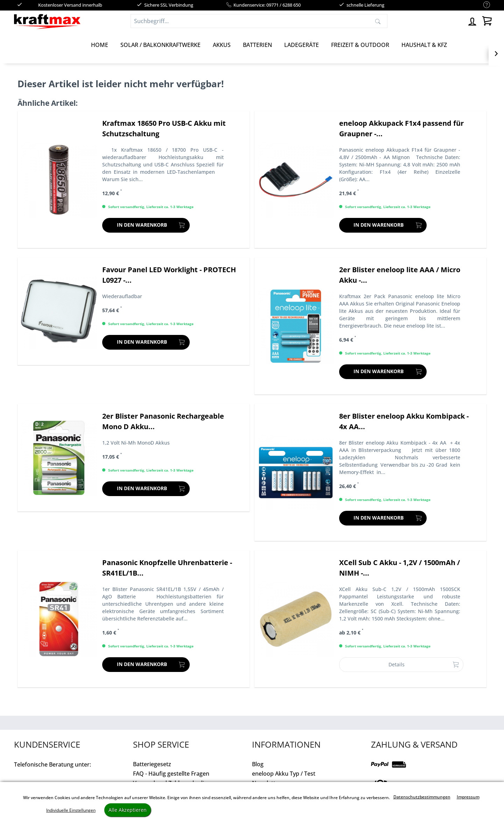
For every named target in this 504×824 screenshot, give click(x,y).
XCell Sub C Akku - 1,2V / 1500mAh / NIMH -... (400, 568)
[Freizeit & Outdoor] (360, 45)
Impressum (468, 797)
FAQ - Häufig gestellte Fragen (171, 774)
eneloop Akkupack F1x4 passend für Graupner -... (401, 128)
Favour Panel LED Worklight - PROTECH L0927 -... (169, 275)
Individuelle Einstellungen (71, 810)
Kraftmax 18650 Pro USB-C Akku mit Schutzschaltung (164, 128)
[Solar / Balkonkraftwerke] (160, 45)
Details (424, 663)
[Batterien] (257, 45)
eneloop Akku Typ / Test (284, 774)
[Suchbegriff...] (259, 21)
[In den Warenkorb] (146, 225)
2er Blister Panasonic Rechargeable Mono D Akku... (163, 421)
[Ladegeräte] (302, 45)
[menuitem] (483, 5)
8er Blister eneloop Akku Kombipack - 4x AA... (404, 421)
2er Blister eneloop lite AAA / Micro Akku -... (400, 275)
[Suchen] (378, 21)
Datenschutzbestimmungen (422, 797)
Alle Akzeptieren (128, 810)
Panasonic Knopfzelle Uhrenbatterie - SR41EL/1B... (167, 568)
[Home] (100, 45)
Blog (258, 764)
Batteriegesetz (152, 764)
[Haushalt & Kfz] (424, 45)
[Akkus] (222, 45)
